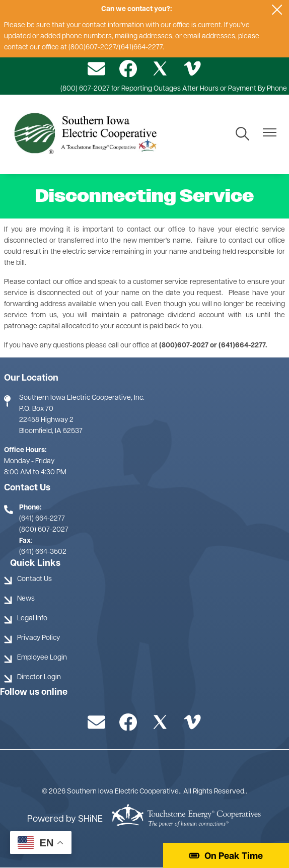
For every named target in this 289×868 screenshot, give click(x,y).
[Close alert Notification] (277, 10)
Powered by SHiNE (65, 819)
